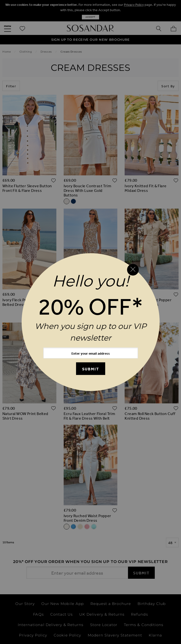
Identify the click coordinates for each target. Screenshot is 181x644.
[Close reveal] (133, 270)
